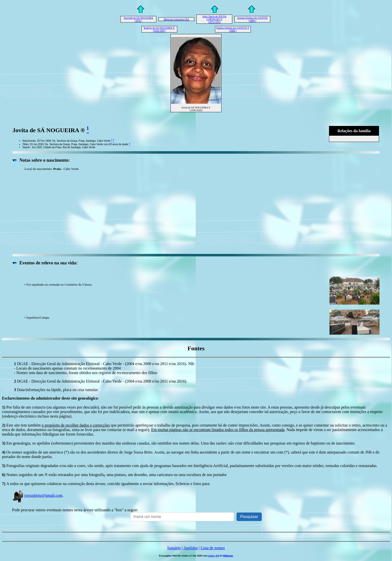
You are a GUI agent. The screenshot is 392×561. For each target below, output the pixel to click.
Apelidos (190, 548)
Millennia (228, 556)
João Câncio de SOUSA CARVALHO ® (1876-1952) (214, 19)
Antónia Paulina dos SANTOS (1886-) (252, 19)
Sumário (174, 548)
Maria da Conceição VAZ (176, 19)
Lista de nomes (213, 548)
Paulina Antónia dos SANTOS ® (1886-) (233, 29)
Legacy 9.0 (213, 556)
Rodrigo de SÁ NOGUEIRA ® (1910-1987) (159, 29)
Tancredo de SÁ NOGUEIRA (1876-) (138, 19)
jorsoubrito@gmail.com (37, 495)
